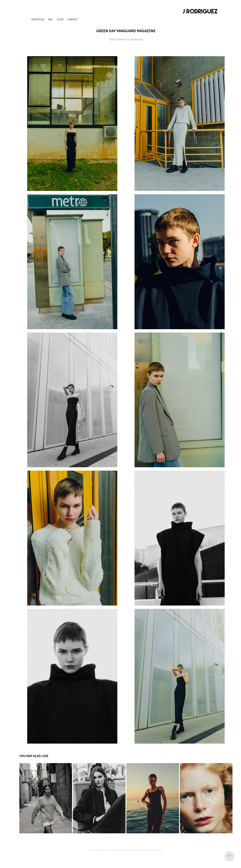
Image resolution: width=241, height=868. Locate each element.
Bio (50, 19)
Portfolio (38, 19)
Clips (60, 19)
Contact (73, 19)
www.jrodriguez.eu (151, 850)
